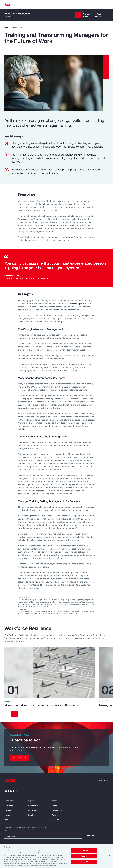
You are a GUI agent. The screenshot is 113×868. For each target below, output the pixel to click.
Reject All (84, 856)
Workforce (57, 820)
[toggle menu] (107, 5)
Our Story (9, 806)
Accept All (84, 862)
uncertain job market (79, 304)
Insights (32, 815)
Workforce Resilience (17, 13)
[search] (101, 5)
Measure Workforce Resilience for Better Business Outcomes (41, 705)
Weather (56, 815)
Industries (32, 810)
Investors (8, 815)
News (7, 820)
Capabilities (33, 806)
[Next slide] (15, 714)
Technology (57, 810)
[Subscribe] (19, 758)
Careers (8, 810)
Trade (55, 806)
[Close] (109, 855)
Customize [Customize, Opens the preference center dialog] (84, 850)
